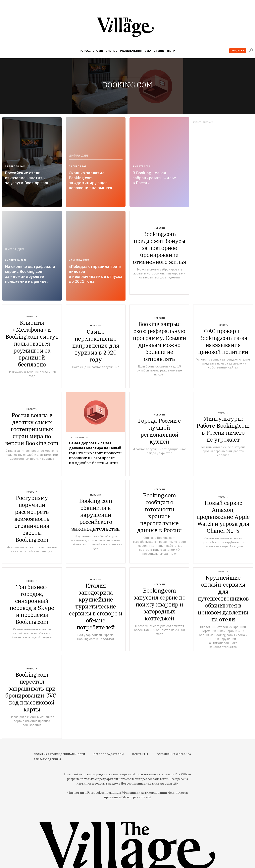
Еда (148, 51)
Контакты (140, 754)
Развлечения (131, 51)
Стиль (159, 51)
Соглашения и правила (174, 754)
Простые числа (78, 438)
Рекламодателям (47, 759)
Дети (171, 51)
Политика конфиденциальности (59, 754)
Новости (159, 228)
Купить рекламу (203, 122)
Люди (98, 51)
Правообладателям (109, 754)
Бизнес (112, 51)
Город (85, 51)
